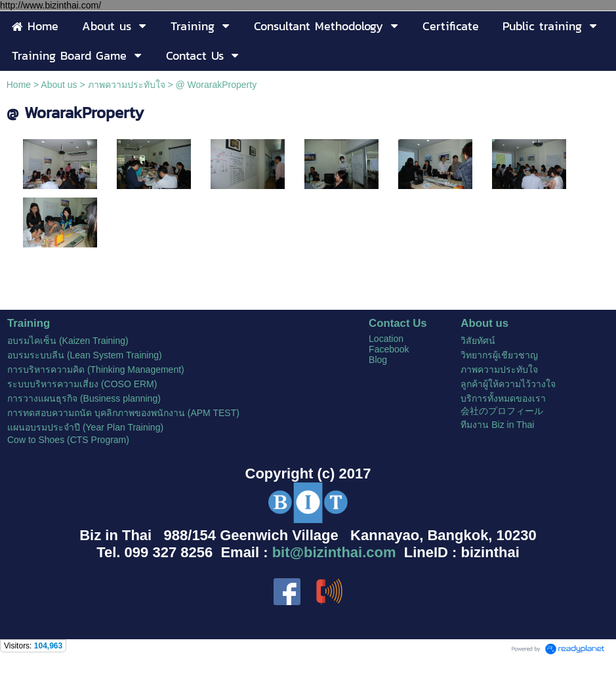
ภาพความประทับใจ (127, 85)
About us (59, 85)
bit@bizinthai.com (334, 552)
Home (19, 85)
